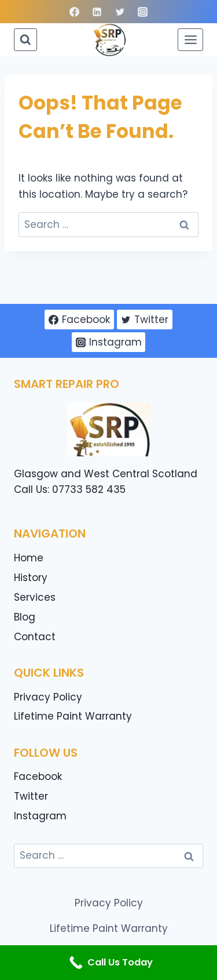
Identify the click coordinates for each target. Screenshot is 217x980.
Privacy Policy (48, 697)
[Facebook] (75, 12)
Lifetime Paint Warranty (73, 716)
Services (35, 597)
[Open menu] (190, 39)
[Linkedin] (97, 12)
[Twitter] (120, 12)
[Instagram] (142, 12)
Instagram (40, 816)
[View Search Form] (25, 40)
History (31, 578)
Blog (25, 617)
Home (29, 558)
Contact (35, 637)
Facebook (38, 776)
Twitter (31, 796)
